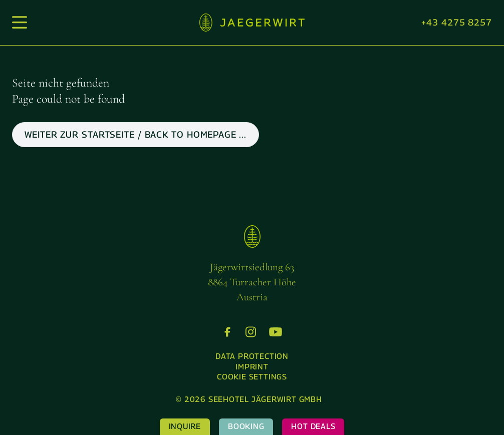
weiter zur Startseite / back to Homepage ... (136, 134)
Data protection (252, 356)
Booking (246, 426)
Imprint (252, 367)
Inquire (185, 426)
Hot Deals (313, 426)
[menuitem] (252, 357)
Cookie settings (252, 377)
